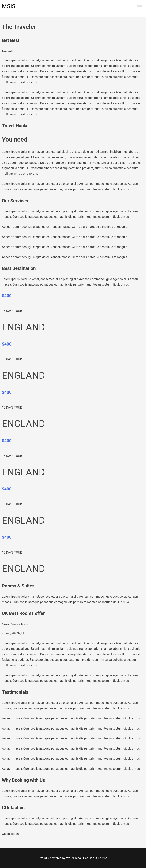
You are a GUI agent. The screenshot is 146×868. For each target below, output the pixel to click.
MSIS (9, 6)
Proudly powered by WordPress (60, 858)
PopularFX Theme (95, 858)
